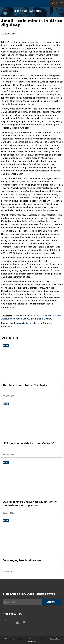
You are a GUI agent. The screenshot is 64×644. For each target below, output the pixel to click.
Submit (52, 602)
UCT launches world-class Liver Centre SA (29, 443)
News (6, 345)
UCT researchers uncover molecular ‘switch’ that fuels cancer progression (30, 503)
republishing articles (27, 323)
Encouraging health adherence (22, 560)
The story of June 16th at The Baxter (25, 385)
